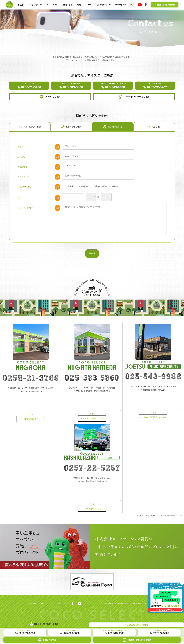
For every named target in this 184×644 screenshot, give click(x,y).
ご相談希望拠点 (39, 199)
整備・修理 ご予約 (71, 138)
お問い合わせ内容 (39, 221)
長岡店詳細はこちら (32, 429)
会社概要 (34, 606)
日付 (39, 211)
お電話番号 (39, 179)
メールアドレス (39, 189)
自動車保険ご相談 (113, 138)
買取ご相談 (154, 138)
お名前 (39, 159)
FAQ (44, 606)
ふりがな (39, 169)
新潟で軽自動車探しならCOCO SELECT (122, 606)
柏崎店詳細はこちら (93, 511)
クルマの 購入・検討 (30, 138)
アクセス (31, 425)
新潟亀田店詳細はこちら (93, 429)
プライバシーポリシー (60, 606)
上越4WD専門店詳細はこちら (155, 428)
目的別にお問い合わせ (165, 5)
